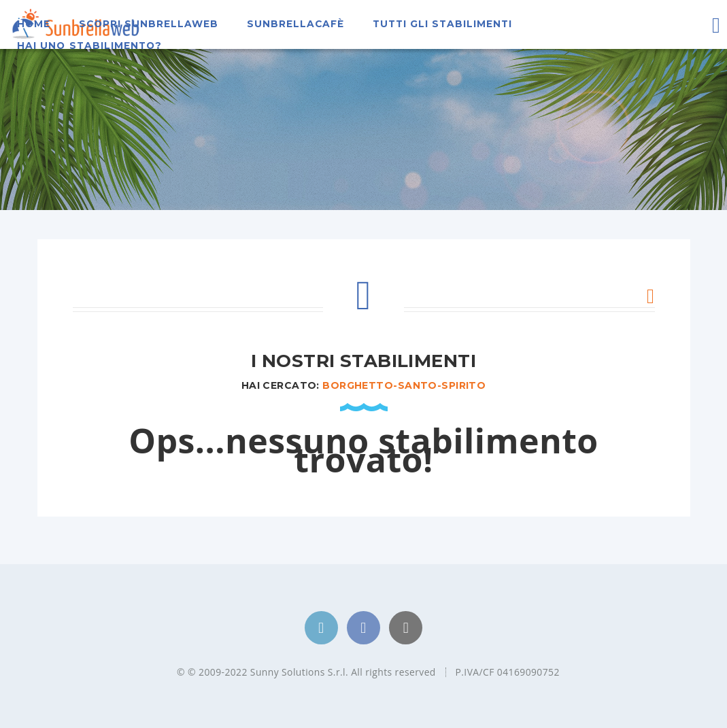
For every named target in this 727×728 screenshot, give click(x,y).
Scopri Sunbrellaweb (149, 24)
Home (34, 24)
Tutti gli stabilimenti (443, 24)
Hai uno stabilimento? (89, 46)
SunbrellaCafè (296, 24)
